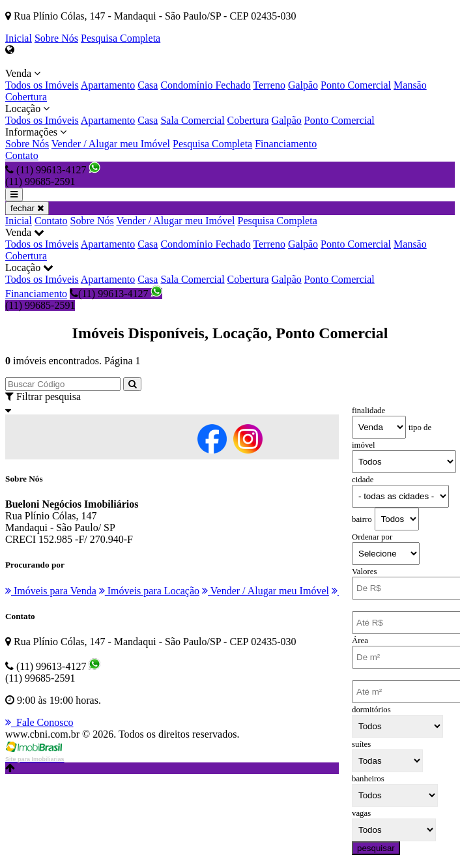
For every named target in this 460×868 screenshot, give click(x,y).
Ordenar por (372, 537)
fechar (27, 208)
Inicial (19, 38)
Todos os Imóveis (42, 85)
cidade (363, 480)
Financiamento (286, 144)
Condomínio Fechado (205, 85)
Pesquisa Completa (121, 38)
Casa (148, 85)
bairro (362, 519)
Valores (364, 571)
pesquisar (376, 848)
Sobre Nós (56, 38)
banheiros (368, 779)
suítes (361, 744)
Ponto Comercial (356, 85)
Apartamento (108, 85)
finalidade (368, 411)
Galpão (303, 85)
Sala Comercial (192, 120)
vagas (361, 813)
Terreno (269, 85)
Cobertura (26, 97)
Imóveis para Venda (51, 591)
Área (360, 641)
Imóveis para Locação (149, 591)
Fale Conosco (39, 722)
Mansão (410, 85)
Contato (22, 155)
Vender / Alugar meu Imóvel (111, 144)
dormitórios (371, 710)
